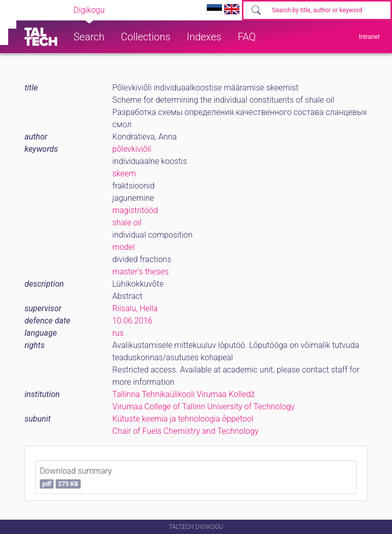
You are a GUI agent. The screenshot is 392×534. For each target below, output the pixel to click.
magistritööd (135, 210)
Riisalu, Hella (135, 308)
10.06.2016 (132, 321)
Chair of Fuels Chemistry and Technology (186, 431)
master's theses (141, 272)
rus (118, 333)
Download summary (76, 477)
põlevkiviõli (132, 149)
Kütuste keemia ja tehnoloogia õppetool (183, 419)
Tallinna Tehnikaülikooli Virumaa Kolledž (183, 394)
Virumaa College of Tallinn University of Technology (203, 407)
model (124, 247)
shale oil (127, 223)
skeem (124, 173)
